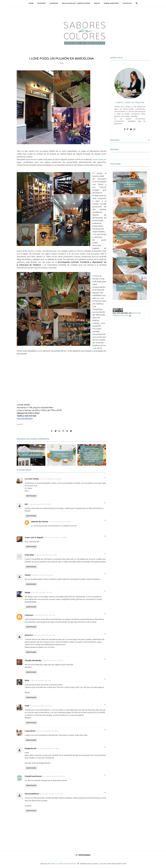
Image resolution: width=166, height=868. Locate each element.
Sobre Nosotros (111, 3)
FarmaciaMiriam (32, 794)
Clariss (28, 575)
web (94, 348)
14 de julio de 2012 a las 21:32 (50, 479)
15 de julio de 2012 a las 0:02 (42, 575)
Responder (31, 496)
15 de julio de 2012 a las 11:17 (53, 660)
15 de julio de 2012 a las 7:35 (44, 615)
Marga (27, 592)
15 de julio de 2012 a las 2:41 (41, 593)
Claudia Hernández (33, 660)
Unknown (29, 615)
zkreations (71, 864)
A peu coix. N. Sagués (34, 537)
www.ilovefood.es (25, 419)
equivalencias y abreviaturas (76, 3)
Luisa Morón (30, 731)
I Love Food (97, 159)
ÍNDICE (97, 3)
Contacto (127, 3)
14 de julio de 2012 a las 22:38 (55, 537)
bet (26, 504)
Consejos (54, 3)
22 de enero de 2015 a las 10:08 (51, 794)
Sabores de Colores (40, 522)
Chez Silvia (29, 555)
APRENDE (41, 3)
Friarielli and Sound (33, 776)
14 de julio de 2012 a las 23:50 (46, 555)
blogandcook (30, 748)
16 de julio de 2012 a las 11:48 (41, 706)
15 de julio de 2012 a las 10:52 (44, 635)
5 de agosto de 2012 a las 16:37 (54, 776)
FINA (27, 706)
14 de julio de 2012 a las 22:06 (60, 522)
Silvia (27, 680)
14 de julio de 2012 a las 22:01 (39, 504)
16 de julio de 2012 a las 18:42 (47, 731)
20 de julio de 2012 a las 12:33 (48, 748)
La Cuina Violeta (32, 479)
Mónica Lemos (57, 864)
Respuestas (105, 478)
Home (31, 3)
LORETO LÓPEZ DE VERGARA (130, 102)
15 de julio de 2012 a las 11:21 (40, 680)
